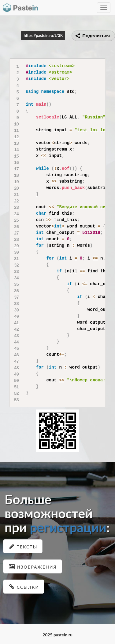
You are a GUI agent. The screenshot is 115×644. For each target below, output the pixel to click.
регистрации (68, 527)
